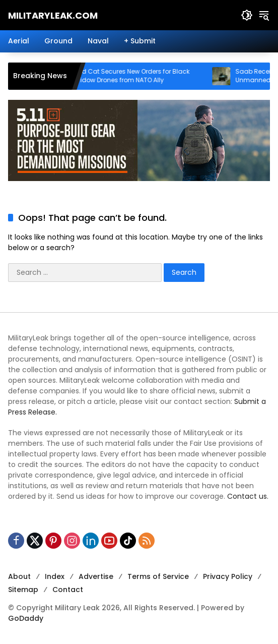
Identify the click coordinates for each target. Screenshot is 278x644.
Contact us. (248, 496)
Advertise (96, 576)
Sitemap (23, 590)
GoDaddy (26, 618)
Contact (68, 590)
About (19, 576)
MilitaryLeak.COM (53, 15)
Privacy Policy (228, 576)
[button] (247, 15)
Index (55, 576)
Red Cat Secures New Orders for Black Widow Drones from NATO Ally (141, 76)
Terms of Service (158, 576)
